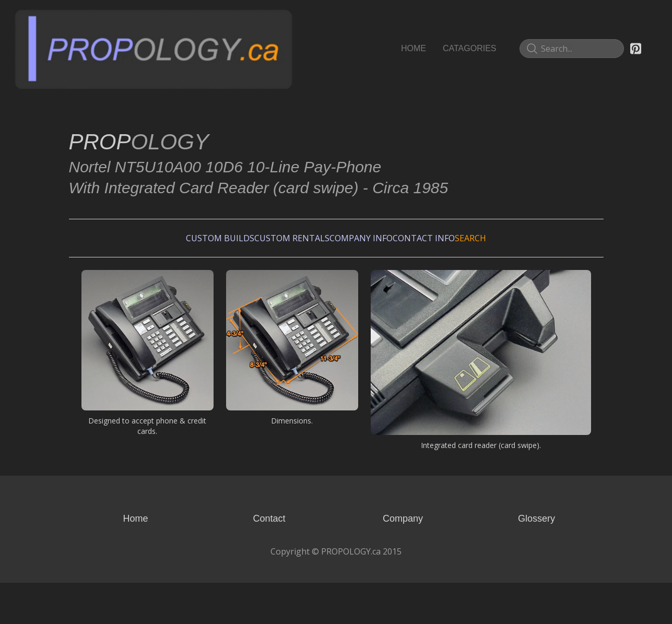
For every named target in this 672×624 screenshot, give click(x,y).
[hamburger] (305, 19)
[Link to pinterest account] (636, 49)
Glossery (537, 560)
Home (135, 560)
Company (403, 560)
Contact (269, 560)
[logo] (154, 49)
